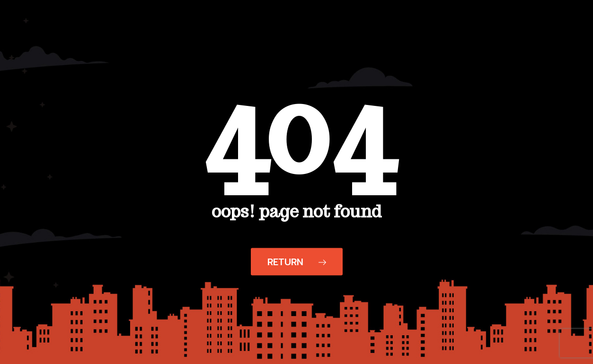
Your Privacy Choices (324, 352)
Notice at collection (241, 352)
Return (297, 262)
